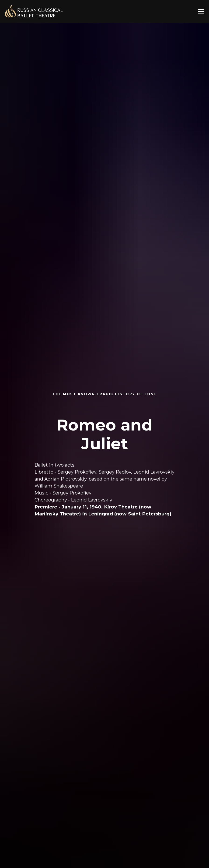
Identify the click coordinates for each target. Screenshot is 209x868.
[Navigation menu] (201, 11)
